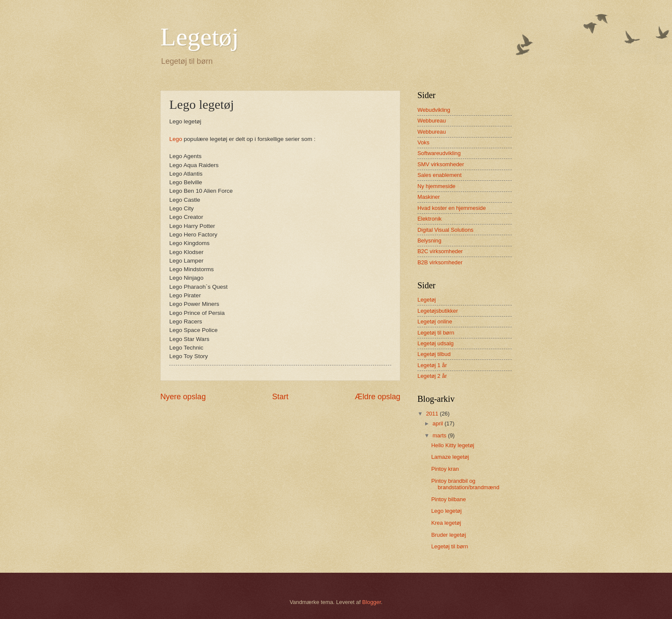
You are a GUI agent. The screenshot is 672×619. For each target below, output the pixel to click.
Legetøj (199, 37)
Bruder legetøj (448, 535)
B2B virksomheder (440, 262)
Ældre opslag (378, 397)
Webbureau (432, 121)
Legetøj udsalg (435, 343)
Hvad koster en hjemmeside (452, 208)
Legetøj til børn (436, 333)
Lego (176, 139)
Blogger (372, 602)
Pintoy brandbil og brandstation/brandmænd (465, 484)
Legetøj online (435, 321)
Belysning (429, 241)
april (438, 423)
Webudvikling (434, 110)
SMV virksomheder (441, 164)
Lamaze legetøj (450, 457)
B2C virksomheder (440, 251)
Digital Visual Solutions (445, 230)
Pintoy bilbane (448, 499)
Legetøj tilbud (434, 354)
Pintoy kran (445, 469)
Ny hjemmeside (436, 186)
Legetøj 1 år (432, 365)
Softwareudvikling (439, 153)
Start (280, 397)
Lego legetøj (446, 511)
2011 (433, 414)
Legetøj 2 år (432, 376)
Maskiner (429, 197)
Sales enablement (439, 175)
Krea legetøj (446, 523)
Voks (423, 142)
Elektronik (430, 219)
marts (440, 435)
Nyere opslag (183, 397)
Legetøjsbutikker (438, 311)
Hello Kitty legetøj (453, 445)
